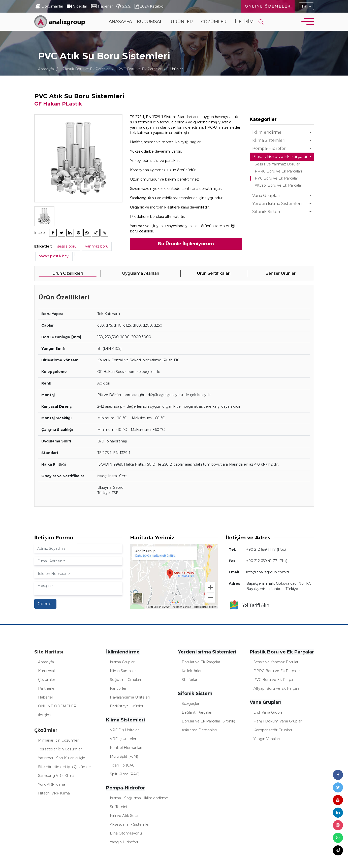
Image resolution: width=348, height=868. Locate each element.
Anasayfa (120, 22)
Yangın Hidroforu (125, 842)
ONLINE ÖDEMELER (268, 6)
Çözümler (214, 30)
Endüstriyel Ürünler (127, 706)
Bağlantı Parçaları (197, 712)
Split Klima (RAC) (125, 774)
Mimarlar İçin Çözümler (58, 740)
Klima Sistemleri (269, 140)
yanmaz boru (97, 246)
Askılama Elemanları (199, 730)
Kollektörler (192, 671)
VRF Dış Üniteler (124, 730)
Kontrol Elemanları (126, 748)
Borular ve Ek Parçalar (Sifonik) (208, 721)
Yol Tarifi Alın (249, 605)
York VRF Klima (52, 784)
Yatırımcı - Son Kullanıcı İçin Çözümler (62, 759)
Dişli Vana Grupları (269, 712)
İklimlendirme (267, 132)
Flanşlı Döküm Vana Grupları (278, 721)
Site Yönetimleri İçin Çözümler (65, 767)
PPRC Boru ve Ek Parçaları (278, 171)
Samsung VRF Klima (56, 776)
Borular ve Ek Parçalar (201, 662)
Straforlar (189, 680)
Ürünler (182, 30)
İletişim (244, 22)
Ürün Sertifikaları (214, 273)
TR (304, 6)
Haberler (46, 697)
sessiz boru (67, 246)
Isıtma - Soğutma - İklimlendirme (139, 798)
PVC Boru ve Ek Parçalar (140, 69)
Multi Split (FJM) (124, 756)
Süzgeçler (191, 704)
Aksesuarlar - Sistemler (130, 824)
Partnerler (47, 688)
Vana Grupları (266, 196)
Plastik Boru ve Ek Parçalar (86, 69)
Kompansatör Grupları (273, 730)
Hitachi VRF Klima (54, 793)
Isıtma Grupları (123, 662)
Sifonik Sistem (267, 212)
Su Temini (118, 807)
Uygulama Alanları (141, 273)
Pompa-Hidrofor (269, 148)
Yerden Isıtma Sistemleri (277, 204)
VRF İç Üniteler (123, 739)
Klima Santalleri (123, 671)
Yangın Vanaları (267, 739)
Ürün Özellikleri (68, 273)
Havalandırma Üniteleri (130, 697)
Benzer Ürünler (280, 273)
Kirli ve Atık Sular (124, 816)
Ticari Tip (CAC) (123, 765)
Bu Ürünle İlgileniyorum (186, 244)
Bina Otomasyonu (126, 833)
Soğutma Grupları (125, 680)
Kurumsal (150, 30)
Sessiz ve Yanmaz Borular (277, 164)
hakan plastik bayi (54, 256)
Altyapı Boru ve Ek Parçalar (278, 185)
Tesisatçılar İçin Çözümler (60, 749)
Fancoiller (118, 688)
